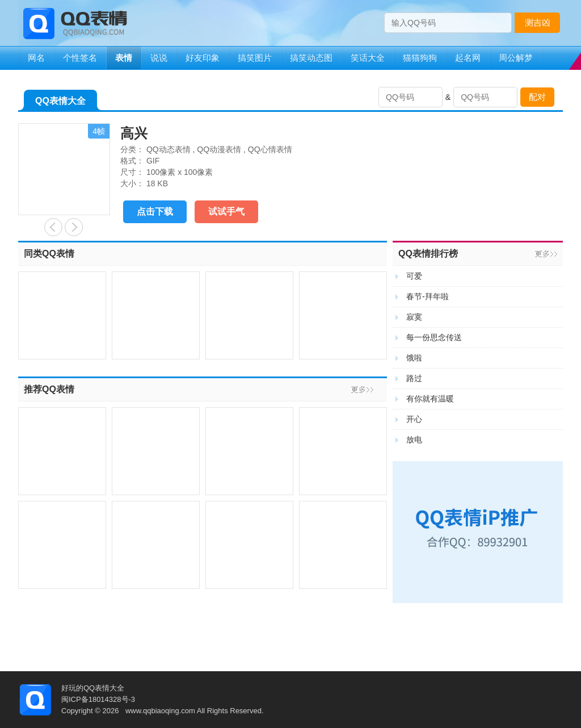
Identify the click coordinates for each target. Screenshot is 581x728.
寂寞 (414, 317)
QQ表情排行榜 (428, 254)
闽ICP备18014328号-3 (98, 699)
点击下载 (155, 212)
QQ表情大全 (60, 103)
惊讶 (53, 227)
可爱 (414, 276)
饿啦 (414, 358)
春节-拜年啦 (428, 296)
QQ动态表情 (169, 149)
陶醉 (74, 227)
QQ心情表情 (270, 149)
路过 (414, 378)
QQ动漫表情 (219, 149)
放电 (414, 440)
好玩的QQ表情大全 (93, 688)
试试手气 (226, 212)
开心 (414, 419)
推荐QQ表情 (49, 389)
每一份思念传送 (434, 337)
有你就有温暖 (430, 399)
